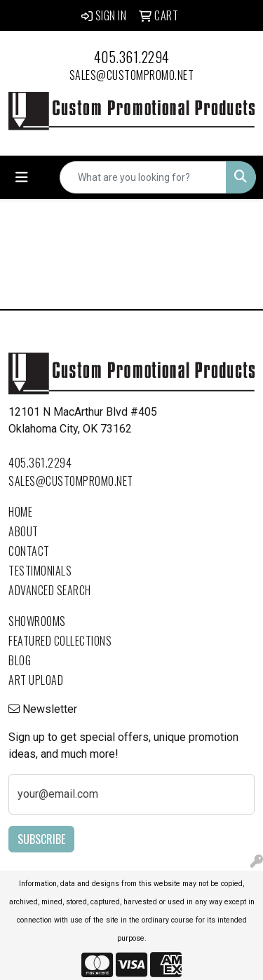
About (23, 531)
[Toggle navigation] (22, 177)
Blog (20, 660)
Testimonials (40, 571)
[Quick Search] (143, 177)
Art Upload (36, 680)
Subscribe (41, 839)
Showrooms (37, 621)
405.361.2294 (132, 57)
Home (20, 512)
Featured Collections (60, 641)
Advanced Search (50, 590)
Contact (29, 551)
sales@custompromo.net (132, 75)
